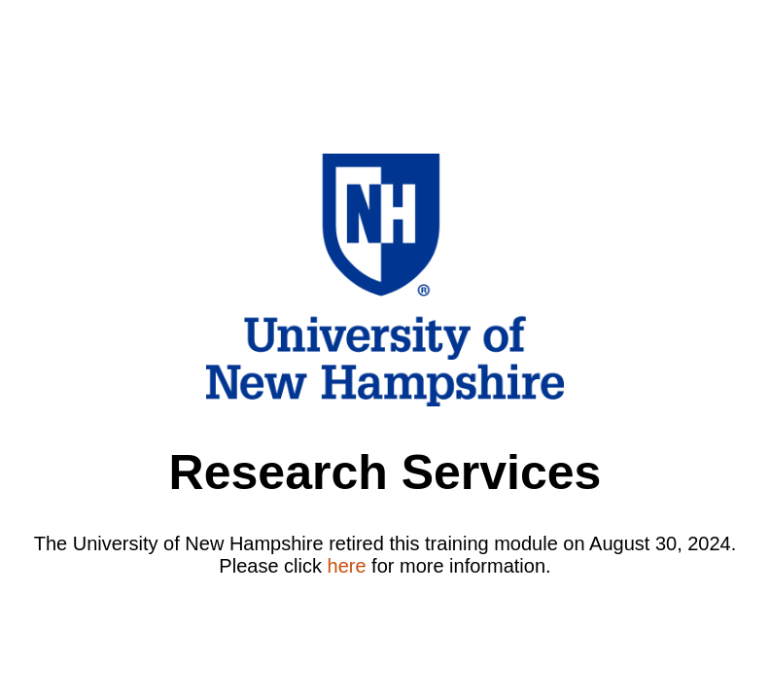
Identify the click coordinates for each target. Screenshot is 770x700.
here (347, 566)
